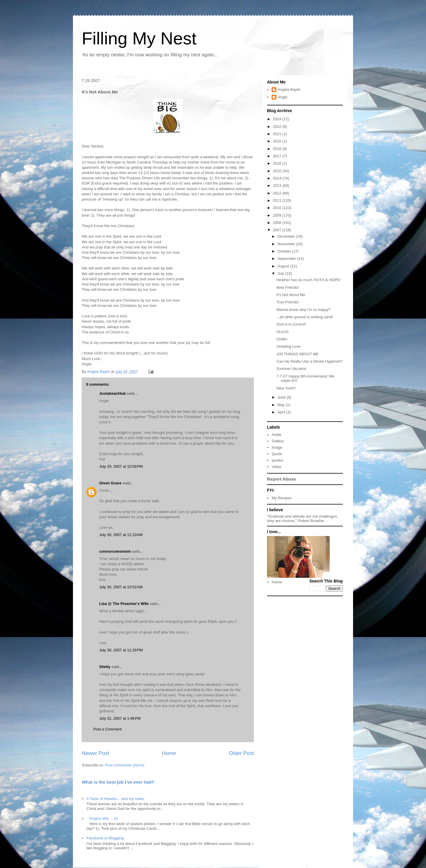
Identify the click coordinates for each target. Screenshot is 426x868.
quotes (277, 460)
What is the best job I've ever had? (118, 782)
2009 (278, 215)
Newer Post (95, 753)
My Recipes (282, 498)
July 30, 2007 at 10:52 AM (121, 587)
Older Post (241, 753)
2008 (278, 223)
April (282, 412)
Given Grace (110, 483)
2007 (278, 230)
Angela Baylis (289, 89)
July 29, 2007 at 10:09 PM (121, 466)
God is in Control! (291, 324)
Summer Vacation (291, 369)
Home (169, 753)
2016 (278, 163)
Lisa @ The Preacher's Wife (124, 604)
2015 (278, 171)
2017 (278, 156)
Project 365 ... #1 (104, 819)
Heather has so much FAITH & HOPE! (308, 280)
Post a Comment (108, 729)
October (285, 251)
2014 (278, 178)
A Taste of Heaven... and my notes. (116, 799)
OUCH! (282, 332)
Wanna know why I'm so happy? (303, 310)
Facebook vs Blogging (105, 838)
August (284, 266)
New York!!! (286, 388)
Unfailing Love (288, 346)
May (282, 405)
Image (277, 447)
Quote (277, 454)
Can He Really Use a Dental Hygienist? (309, 361)
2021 (278, 134)
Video (276, 467)
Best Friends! (288, 287)
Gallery (278, 441)
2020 (278, 141)
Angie (282, 97)
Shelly (105, 667)
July (281, 273)
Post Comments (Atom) (125, 765)
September (287, 259)
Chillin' (282, 339)
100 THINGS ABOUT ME (297, 354)
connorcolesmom (115, 551)
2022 (278, 127)
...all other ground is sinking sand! (305, 317)
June (282, 397)
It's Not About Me (291, 295)
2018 (278, 149)
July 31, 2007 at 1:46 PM (120, 718)
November (287, 244)
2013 (278, 186)
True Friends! (288, 302)
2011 (278, 200)
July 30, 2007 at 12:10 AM (121, 535)
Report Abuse (281, 479)
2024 (278, 119)
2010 (278, 208)
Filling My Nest (139, 38)
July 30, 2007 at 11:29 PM (121, 650)
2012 (278, 193)
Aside (276, 435)
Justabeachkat (112, 393)
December (287, 236)
